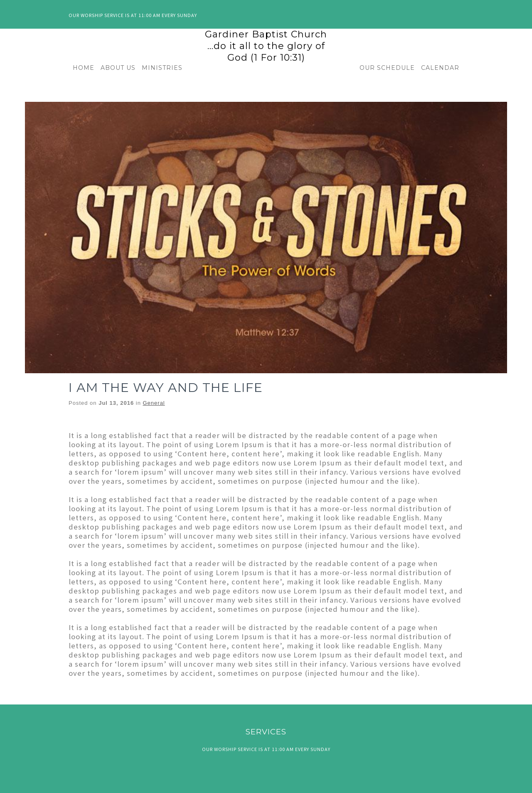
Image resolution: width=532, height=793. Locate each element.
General (154, 403)
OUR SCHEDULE (387, 68)
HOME (84, 68)
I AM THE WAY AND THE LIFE (166, 388)
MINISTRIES (162, 68)
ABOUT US (118, 68)
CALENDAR (440, 68)
